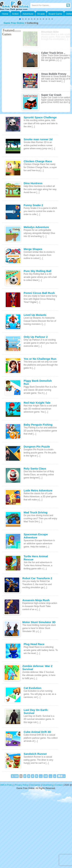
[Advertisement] (34, 831)
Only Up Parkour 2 (36, 337)
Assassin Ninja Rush (36, 600)
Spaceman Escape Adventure (36, 536)
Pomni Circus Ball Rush (39, 293)
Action (15, 14)
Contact (59, 785)
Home (5, 14)
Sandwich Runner (35, 754)
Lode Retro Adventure (38, 490)
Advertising (48, 785)
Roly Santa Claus (35, 468)
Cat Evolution (33, 688)
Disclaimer (35, 785)
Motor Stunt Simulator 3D (39, 622)
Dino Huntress (33, 183)
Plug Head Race (34, 644)
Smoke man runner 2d (38, 139)
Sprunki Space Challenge (40, 117)
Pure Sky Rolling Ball (37, 271)
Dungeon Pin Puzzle (37, 447)
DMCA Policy (7, 785)
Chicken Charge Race (38, 161)
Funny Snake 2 (33, 205)
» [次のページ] (55, 776)
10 (46, 776)
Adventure (28, 14)
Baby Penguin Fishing (38, 425)
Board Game (55, 14)
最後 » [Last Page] (61, 776)
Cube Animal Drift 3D (37, 732)
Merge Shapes (33, 249)
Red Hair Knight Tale (37, 403)
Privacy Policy (22, 785)
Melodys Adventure (36, 227)
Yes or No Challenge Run (40, 359)
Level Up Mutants (35, 315)
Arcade (41, 14)
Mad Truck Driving (36, 512)
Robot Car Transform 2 (37, 578)
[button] (20, 19)
